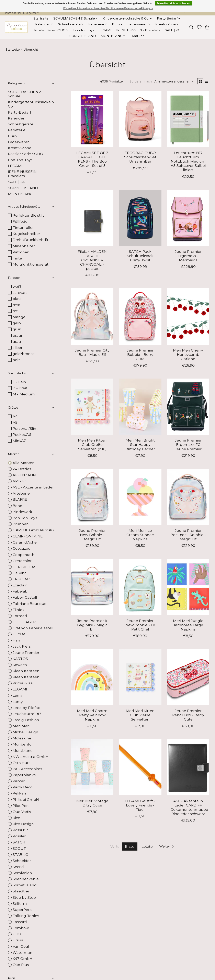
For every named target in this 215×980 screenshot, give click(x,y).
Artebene (21, 493)
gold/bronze (24, 354)
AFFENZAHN (24, 475)
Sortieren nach (139, 82)
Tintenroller (23, 227)
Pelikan (19, 793)
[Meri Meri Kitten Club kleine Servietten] (140, 678)
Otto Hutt (21, 763)
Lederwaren (19, 142)
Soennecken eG (27, 879)
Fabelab (20, 591)
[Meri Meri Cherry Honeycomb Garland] (188, 317)
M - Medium (24, 394)
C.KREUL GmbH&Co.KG (33, 530)
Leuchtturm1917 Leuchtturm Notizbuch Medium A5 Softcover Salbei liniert (188, 162)
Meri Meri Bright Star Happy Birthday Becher (140, 446)
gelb (17, 323)
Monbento (22, 744)
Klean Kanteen (26, 671)
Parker (19, 781)
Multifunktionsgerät (31, 264)
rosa (16, 305)
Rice (16, 818)
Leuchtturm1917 (27, 714)
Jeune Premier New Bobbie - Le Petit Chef (140, 626)
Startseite (41, 18)
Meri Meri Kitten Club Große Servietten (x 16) (92, 446)
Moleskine (22, 738)
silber (18, 348)
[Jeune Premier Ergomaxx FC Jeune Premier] (188, 408)
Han (16, 640)
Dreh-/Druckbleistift (31, 240)
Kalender (16, 118)
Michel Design (25, 732)
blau (17, 299)
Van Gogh (22, 946)
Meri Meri (21, 726)
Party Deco (23, 787)
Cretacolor (22, 561)
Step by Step (24, 897)
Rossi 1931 (21, 830)
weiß (17, 286)
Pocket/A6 (22, 435)
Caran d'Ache (25, 542)
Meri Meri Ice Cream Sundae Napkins (140, 536)
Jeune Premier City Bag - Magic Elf (92, 353)
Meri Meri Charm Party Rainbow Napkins (92, 716)
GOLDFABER (24, 622)
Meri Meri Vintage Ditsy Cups (92, 804)
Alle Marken (24, 463)
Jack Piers (22, 646)
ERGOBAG (22, 579)
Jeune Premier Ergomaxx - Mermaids (188, 257)
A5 (15, 422)
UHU (17, 934)
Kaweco (20, 665)
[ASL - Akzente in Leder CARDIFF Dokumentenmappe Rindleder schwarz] (188, 768)
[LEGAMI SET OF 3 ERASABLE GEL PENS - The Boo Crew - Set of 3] (92, 120)
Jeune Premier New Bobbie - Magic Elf (92, 536)
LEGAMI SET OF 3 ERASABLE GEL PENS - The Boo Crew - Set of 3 (92, 160)
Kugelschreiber (26, 234)
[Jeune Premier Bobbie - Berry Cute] (140, 317)
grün (17, 329)
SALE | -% (172, 30)
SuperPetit (22, 910)
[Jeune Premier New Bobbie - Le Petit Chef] (140, 588)
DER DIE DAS (25, 567)
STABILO (21, 855)
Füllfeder (21, 221)
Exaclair (20, 585)
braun (18, 335)
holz (16, 360)
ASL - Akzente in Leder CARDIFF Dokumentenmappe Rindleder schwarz (189, 808)
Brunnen (21, 524)
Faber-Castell (25, 597)
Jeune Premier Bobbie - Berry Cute (140, 355)
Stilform (20, 903)
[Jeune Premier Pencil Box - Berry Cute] (188, 678)
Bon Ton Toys (84, 30)
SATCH (19, 842)
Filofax (18, 610)
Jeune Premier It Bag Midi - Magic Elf (92, 626)
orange (19, 317)
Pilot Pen (21, 806)
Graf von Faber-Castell (33, 628)
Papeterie (17, 130)
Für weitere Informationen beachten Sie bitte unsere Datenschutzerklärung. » (108, 8)
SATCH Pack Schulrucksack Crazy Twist (140, 257)
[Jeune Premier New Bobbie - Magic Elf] (92, 498)
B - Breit (20, 388)
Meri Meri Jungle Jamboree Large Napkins (188, 626)
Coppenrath (24, 555)
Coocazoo (21, 548)
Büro (12, 136)
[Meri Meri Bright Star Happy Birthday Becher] (140, 408)
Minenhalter (24, 246)
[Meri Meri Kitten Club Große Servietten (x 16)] (92, 408)
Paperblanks (24, 775)
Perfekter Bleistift (28, 215)
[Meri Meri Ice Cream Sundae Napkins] (140, 498)
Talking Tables (26, 916)
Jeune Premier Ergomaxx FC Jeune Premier (188, 446)
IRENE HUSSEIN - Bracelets (138, 30)
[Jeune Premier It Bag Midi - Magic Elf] (92, 588)
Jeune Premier (26, 653)
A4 (15, 416)
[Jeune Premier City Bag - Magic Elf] (92, 317)
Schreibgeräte (21, 124)
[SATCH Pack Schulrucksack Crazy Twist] (140, 219)
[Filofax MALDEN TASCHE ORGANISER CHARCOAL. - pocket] (92, 219)
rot (15, 311)
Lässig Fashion (26, 720)
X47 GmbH (22, 959)
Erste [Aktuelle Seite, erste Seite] (129, 847)
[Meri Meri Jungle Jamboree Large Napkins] (188, 588)
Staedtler (21, 891)
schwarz (20, 292)
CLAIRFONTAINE (28, 536)
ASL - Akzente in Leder (33, 487)
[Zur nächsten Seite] (168, 848)
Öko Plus (21, 965)
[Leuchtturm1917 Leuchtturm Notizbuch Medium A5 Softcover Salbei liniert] (188, 120)
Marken (138, 36)
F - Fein (19, 382)
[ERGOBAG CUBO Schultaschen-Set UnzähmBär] (140, 120)
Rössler (19, 836)
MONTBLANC (20, 194)
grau (17, 341)
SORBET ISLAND (83, 36)
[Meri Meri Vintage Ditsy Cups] (92, 768)
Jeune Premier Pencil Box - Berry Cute (188, 716)
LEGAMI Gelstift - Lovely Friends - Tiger (140, 806)
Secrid (18, 867)
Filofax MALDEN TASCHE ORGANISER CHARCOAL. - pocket (92, 261)
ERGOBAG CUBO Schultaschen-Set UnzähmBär (140, 158)
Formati (20, 616)
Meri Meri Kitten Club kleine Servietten (140, 716)
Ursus (18, 940)
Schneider (22, 861)
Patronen (21, 252)
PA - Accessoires (27, 769)
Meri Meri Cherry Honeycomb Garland (188, 355)
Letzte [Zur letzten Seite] (147, 847)
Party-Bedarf (20, 112)
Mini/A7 (19, 441)
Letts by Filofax (26, 708)
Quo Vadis (22, 812)
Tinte (17, 258)
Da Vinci (20, 573)
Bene (17, 506)
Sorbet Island (25, 885)
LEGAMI (105, 30)
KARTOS (20, 659)
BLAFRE (20, 499)
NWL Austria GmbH (31, 757)
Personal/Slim (25, 428)
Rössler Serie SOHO (26, 154)
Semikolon (22, 873)
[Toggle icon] (191, 27)
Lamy (18, 695)
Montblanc (22, 750)
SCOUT (19, 848)
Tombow (21, 928)
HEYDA (19, 634)
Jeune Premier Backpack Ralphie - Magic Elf (188, 536)
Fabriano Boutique (30, 604)
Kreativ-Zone (20, 148)
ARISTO (20, 481)
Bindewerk (22, 512)
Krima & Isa (23, 683)
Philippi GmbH (26, 799)
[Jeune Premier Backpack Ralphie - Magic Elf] (188, 498)
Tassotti (20, 922)
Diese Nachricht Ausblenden (173, 3)
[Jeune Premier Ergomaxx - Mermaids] (188, 219)
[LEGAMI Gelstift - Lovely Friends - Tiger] (140, 768)
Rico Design (23, 824)
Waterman (22, 952)
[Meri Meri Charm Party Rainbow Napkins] (92, 678)
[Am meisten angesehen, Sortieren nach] (172, 82)
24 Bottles (22, 469)
